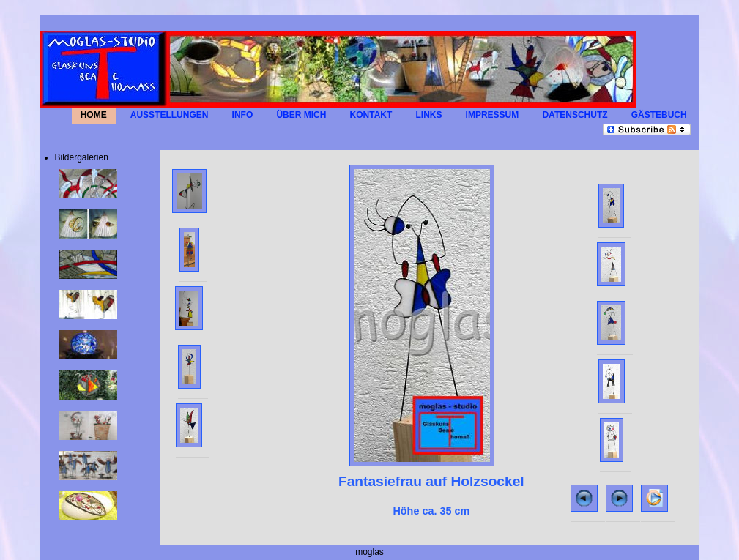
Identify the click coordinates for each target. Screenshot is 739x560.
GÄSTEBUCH (659, 116)
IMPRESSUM (493, 116)
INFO (243, 116)
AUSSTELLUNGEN (170, 116)
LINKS (428, 116)
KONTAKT (371, 116)
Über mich (301, 116)
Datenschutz (575, 116)
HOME (94, 116)
